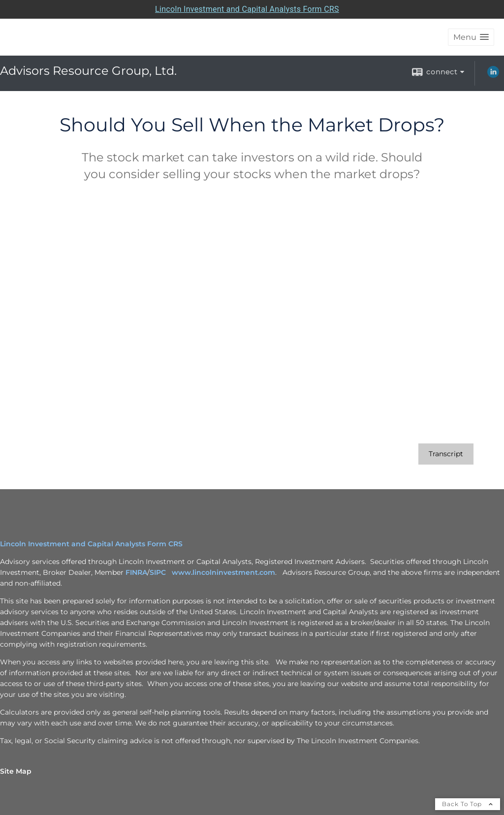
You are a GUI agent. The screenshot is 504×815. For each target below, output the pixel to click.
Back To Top (468, 804)
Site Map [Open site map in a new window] (16, 771)
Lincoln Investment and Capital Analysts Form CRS (91, 544)
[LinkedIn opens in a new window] (493, 75)
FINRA (136, 572)
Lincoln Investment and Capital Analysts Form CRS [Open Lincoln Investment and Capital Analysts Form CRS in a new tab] (247, 9)
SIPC (160, 572)
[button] (471, 37)
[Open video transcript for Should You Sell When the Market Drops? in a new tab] (446, 454)
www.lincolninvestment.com (223, 572)
